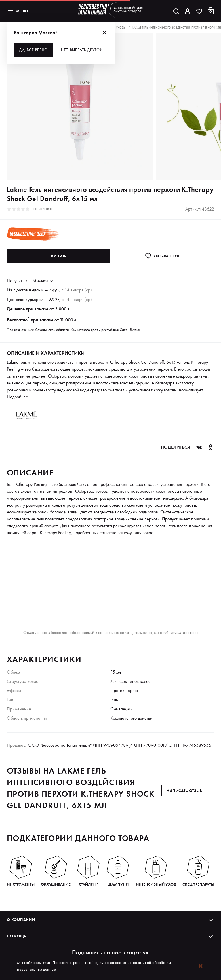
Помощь (110, 936)
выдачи (36, 290)
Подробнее (18, 397)
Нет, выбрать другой (82, 50)
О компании (110, 920)
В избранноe (162, 256)
